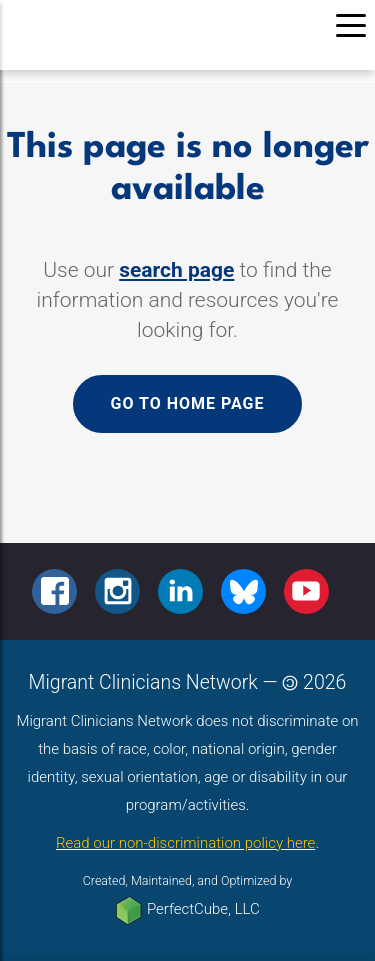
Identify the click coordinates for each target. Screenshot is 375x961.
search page (176, 270)
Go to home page (187, 403)
